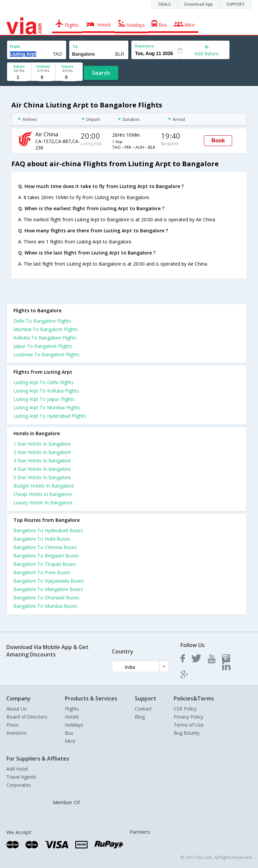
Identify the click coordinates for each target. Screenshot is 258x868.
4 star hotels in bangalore (42, 469)
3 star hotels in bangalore (42, 461)
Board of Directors (27, 717)
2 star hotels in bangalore (42, 452)
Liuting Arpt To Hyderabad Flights (50, 416)
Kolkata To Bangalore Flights (45, 338)
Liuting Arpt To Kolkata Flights (46, 391)
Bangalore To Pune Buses (42, 572)
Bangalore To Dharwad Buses (46, 598)
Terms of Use (189, 725)
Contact (143, 709)
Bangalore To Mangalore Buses (48, 589)
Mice (70, 741)
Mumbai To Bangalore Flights (46, 329)
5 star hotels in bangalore (42, 477)
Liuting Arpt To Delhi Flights (44, 382)
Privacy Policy (188, 717)
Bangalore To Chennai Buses (45, 547)
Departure (144, 46)
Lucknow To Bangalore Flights (47, 354)
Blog (140, 717)
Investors (16, 733)
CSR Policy (185, 709)
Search (101, 73)
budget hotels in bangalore (44, 486)
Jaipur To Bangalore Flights (43, 346)
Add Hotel (17, 769)
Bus (69, 733)
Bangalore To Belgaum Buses (46, 556)
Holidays (74, 725)
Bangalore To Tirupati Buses (45, 564)
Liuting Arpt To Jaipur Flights (44, 399)
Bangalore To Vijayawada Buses (49, 581)
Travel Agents (21, 777)
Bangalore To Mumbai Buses (45, 606)
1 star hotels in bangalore (42, 444)
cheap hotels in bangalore (43, 494)
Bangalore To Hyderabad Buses (48, 530)
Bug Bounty (187, 733)
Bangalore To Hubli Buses (42, 539)
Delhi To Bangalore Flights (42, 321)
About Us (16, 709)
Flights (72, 709)
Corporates (19, 785)
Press (12, 725)
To (75, 47)
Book (218, 141)
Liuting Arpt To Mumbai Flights (47, 407)
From (15, 47)
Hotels (72, 717)
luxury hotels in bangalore (43, 502)
